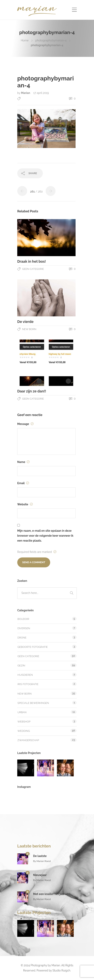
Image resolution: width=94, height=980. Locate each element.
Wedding (24, 731)
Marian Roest (44, 861)
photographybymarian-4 (51, 40)
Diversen (24, 628)
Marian (26, 93)
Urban (22, 712)
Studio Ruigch (61, 970)
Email (23, 483)
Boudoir (23, 619)
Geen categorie (33, 269)
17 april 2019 (41, 93)
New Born (29, 329)
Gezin (21, 666)
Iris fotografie (28, 684)
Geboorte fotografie (33, 647)
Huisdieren (25, 675)
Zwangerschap (28, 740)
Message (25, 424)
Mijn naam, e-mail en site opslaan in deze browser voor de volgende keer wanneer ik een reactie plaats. (45, 536)
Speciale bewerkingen (33, 703)
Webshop (24, 722)
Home (25, 40)
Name (23, 462)
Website (25, 504)
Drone (22, 638)
